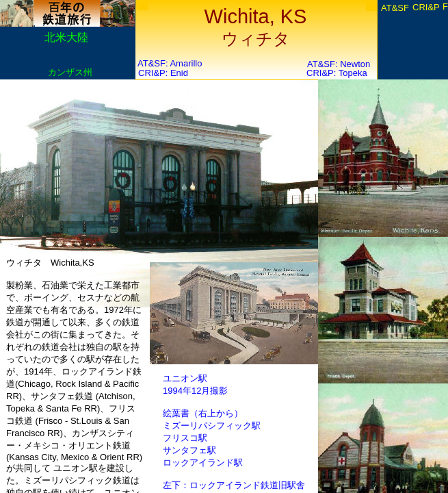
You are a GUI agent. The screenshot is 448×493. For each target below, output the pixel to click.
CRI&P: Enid (163, 73)
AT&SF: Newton (339, 64)
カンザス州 (70, 72)
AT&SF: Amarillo (170, 63)
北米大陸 (66, 37)
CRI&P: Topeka (337, 73)
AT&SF (395, 8)
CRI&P (426, 7)
